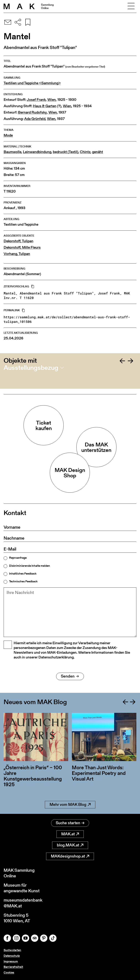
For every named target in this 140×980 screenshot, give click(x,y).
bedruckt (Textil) (66, 152)
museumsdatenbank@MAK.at (23, 903)
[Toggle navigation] (131, 6)
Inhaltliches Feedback (23, 574)
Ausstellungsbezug (31, 368)
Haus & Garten (45, 106)
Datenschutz (12, 956)
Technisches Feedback (23, 581)
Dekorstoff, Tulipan (19, 241)
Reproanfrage (18, 558)
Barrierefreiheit (13, 967)
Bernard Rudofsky (32, 112)
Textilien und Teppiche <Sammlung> (32, 83)
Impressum (11, 961)
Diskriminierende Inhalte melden (30, 566)
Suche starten (70, 823)
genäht (98, 152)
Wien (52, 100)
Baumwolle (12, 152)
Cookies (9, 972)
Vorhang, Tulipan (17, 254)
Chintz (85, 152)
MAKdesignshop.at (70, 856)
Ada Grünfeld (35, 119)
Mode (8, 135)
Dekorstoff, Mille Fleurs (22, 247)
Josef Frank (36, 100)
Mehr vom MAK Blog (70, 804)
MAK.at (70, 834)
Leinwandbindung (37, 152)
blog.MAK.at (70, 845)
